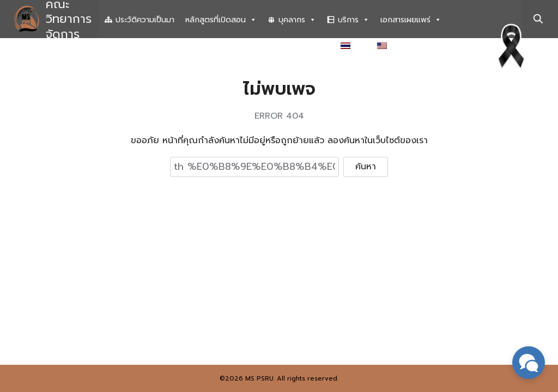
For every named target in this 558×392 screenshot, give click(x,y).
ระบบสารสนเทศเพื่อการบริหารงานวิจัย (182, 47)
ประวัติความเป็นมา (145, 20)
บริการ (354, 20)
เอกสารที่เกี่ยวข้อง (295, 47)
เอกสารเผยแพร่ (411, 20)
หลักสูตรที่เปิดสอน (221, 20)
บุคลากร (297, 20)
